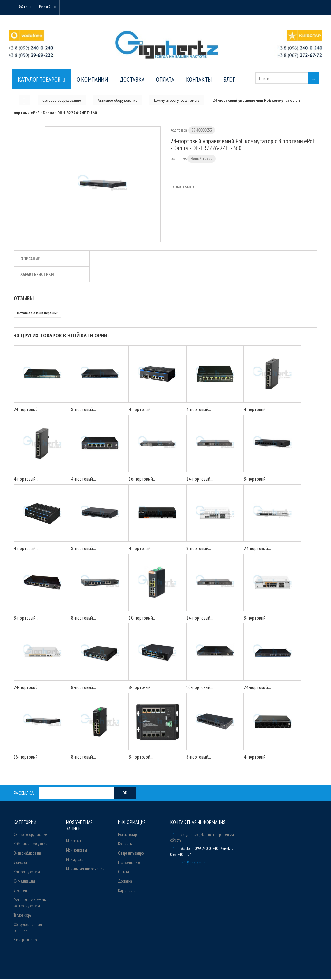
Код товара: (179, 131)
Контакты (125, 845)
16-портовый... (142, 480)
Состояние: (178, 160)
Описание (30, 260)
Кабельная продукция (30, 845)
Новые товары (129, 836)
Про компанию (129, 864)
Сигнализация (24, 883)
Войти (24, 7)
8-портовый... (84, 411)
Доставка (125, 883)
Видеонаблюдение (28, 854)
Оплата (123, 873)
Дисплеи (20, 892)
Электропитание (26, 941)
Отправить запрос (131, 854)
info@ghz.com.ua (193, 864)
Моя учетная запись (79, 826)
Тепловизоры (23, 916)
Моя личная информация (85, 870)
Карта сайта (127, 892)
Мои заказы (75, 842)
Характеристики (37, 276)
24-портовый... (27, 411)
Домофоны (22, 864)
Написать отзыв (182, 188)
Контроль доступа (27, 873)
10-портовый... (142, 619)
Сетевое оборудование (30, 836)
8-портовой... (141, 758)
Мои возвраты (76, 852)
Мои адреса (75, 861)
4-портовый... (141, 411)
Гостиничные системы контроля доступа (30, 904)
